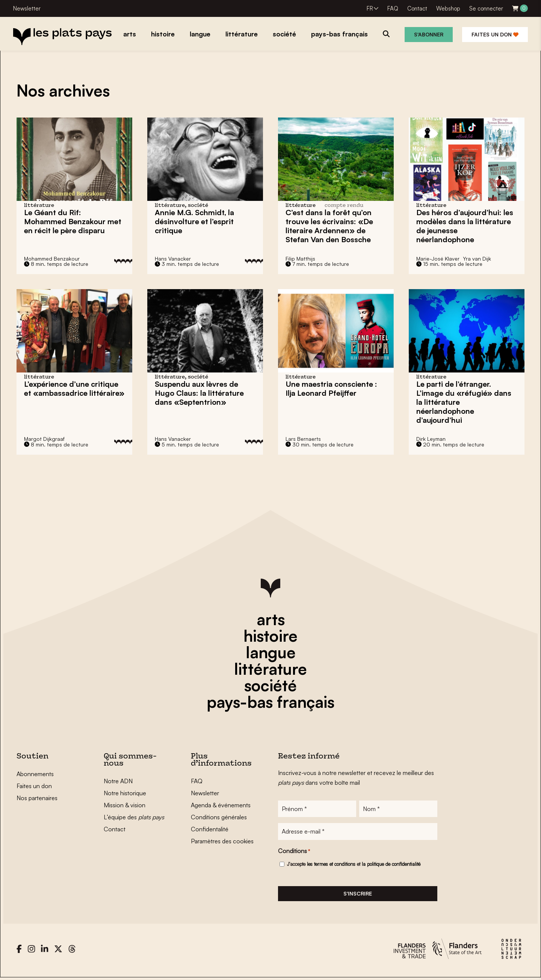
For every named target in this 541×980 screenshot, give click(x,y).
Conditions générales (219, 817)
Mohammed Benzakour (52, 259)
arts (271, 619)
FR (370, 8)
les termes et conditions (331, 865)
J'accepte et (354, 865)
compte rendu (344, 206)
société (270, 685)
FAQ (393, 8)
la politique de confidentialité (391, 865)
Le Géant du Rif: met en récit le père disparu (73, 221)
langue (271, 652)
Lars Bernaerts (303, 439)
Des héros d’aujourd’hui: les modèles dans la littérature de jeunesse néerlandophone (465, 226)
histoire (270, 636)
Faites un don (495, 34)
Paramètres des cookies (222, 841)
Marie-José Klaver (438, 259)
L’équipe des (134, 817)
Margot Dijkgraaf (44, 439)
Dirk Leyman (431, 439)
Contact (417, 8)
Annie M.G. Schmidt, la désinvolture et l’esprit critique (194, 221)
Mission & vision (125, 805)
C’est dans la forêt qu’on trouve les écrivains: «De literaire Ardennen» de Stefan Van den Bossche (329, 226)
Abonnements (35, 774)
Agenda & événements (221, 805)
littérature (270, 669)
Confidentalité (210, 829)
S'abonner (429, 34)
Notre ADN (118, 781)
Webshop (448, 8)
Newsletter (27, 8)
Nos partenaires (37, 798)
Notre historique (125, 793)
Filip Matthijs (300, 259)
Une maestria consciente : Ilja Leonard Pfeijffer (331, 388)
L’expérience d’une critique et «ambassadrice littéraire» (74, 388)
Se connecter (486, 8)
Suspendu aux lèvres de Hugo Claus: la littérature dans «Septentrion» (199, 393)
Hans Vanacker (173, 259)
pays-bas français (270, 702)
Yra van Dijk (477, 259)
